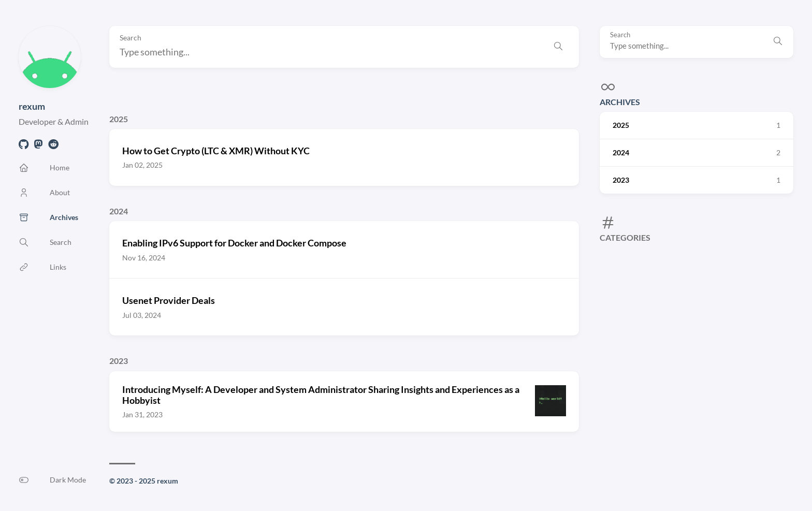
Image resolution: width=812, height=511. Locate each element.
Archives (620, 102)
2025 (119, 119)
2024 (119, 211)
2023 (119, 361)
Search (620, 35)
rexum (32, 106)
